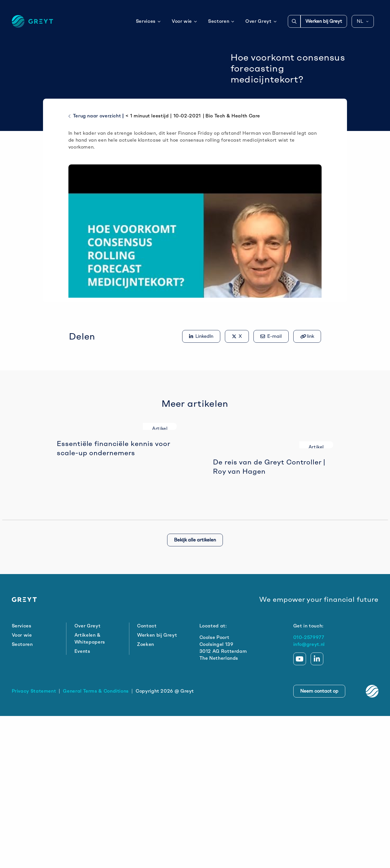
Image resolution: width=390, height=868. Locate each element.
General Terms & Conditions (96, 843)
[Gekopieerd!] (307, 386)
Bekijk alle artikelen (195, 692)
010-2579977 (309, 789)
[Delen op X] (237, 386)
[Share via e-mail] (271, 386)
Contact (147, 778)
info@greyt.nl (309, 796)
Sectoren (221, 21)
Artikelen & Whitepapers (90, 791)
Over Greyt (261, 21)
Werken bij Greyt (324, 21)
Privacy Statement (34, 843)
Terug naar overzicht (95, 166)
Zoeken (146, 796)
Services (148, 21)
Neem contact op (319, 843)
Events (82, 803)
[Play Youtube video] (195, 277)
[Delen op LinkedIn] (201, 386)
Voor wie (184, 21)
